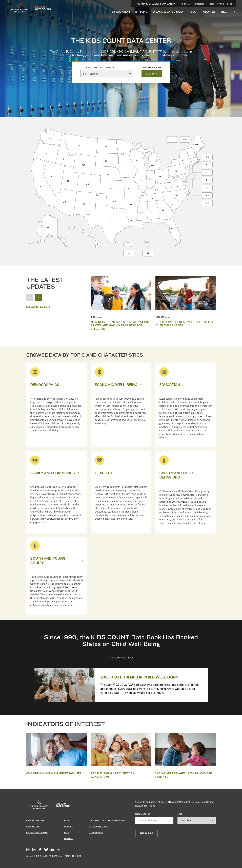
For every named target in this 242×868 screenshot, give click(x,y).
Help (225, 12)
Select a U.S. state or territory (97, 67)
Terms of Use (96, 832)
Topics (211, 4)
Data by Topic (33, 826)
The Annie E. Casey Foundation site (107, 820)
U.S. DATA (152, 74)
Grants (221, 4)
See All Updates (37, 307)
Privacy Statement (99, 826)
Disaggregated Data (168, 12)
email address (143, 814)
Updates (209, 12)
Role (180, 814)
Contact (68, 838)
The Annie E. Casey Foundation (155, 4)
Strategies (199, 4)
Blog (230, 4)
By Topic (141, 12)
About (193, 12)
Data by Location (35, 820)
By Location (121, 12)
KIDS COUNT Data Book (121, 657)
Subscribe (146, 833)
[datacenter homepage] (43, 8)
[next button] (38, 297)
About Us (186, 4)
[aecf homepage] (19, 8)
